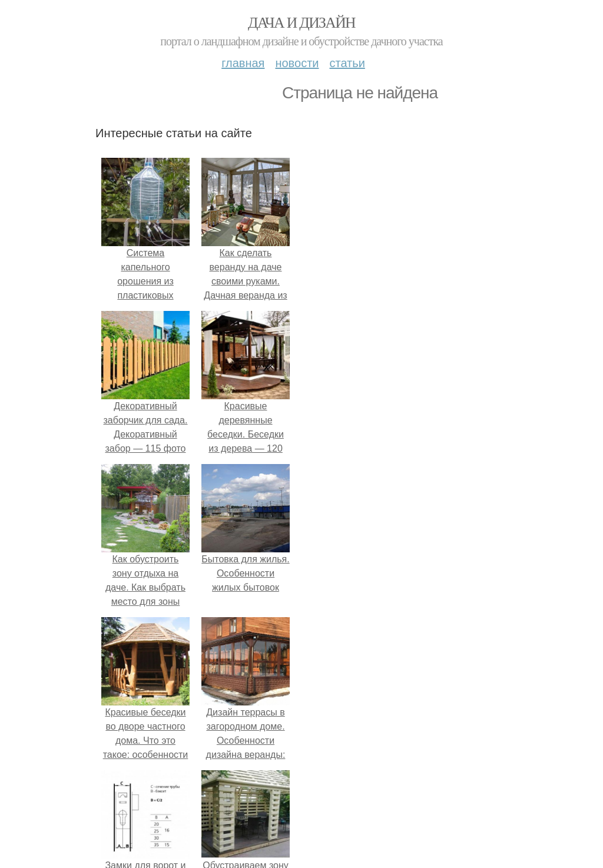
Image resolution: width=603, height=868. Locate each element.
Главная (243, 63)
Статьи (347, 63)
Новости (297, 63)
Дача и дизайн (301, 23)
